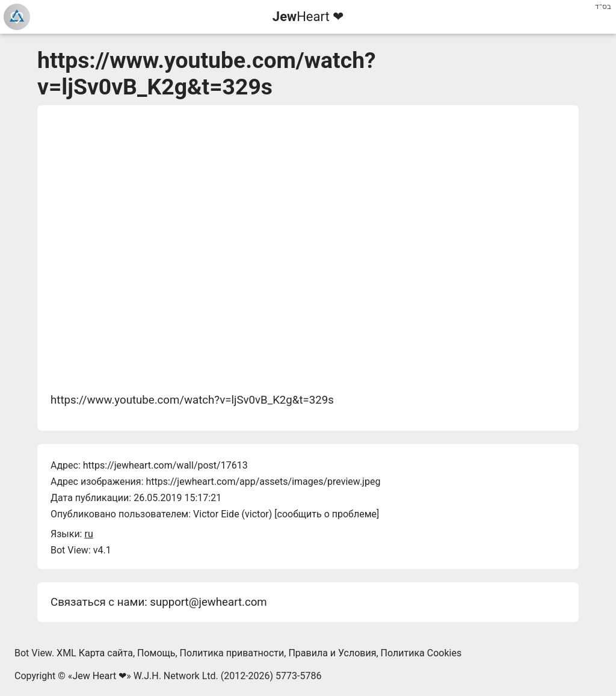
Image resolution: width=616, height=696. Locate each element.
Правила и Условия (332, 653)
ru (88, 534)
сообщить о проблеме (327, 514)
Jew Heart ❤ (99, 676)
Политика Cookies (421, 653)
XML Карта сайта (95, 653)
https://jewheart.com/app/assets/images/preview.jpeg (263, 482)
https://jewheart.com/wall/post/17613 (165, 465)
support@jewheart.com (208, 602)
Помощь (156, 653)
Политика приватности (232, 653)
